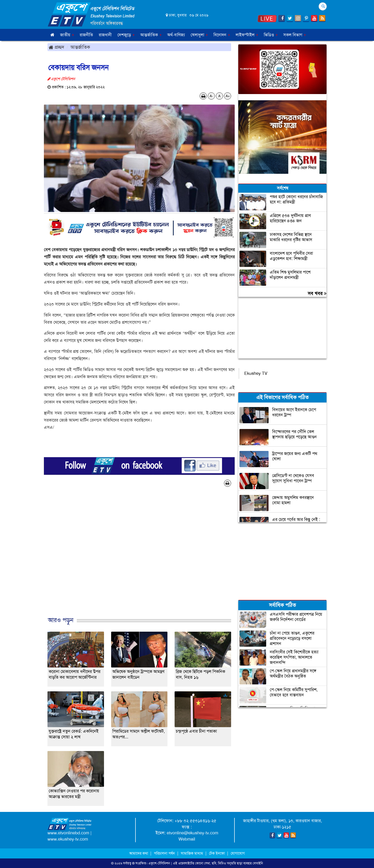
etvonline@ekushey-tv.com (192, 833)
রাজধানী (105, 35)
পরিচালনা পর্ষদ (164, 853)
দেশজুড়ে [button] (126, 35)
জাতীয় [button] (67, 35)
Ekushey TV (256, 373)
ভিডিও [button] (271, 35)
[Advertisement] (139, 557)
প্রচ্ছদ (56, 47)
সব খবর (317, 293)
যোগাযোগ (238, 853)
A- (211, 96)
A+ (228, 96)
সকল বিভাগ (295, 35)
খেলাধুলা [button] (199, 35)
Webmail (187, 839)
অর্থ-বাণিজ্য (176, 35)
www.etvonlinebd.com (68, 833)
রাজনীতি (86, 35)
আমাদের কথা (139, 853)
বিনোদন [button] (222, 35)
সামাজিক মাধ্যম (192, 853)
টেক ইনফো (217, 853)
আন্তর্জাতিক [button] (151, 35)
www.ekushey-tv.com (68, 839)
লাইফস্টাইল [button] (247, 35)
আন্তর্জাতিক (80, 47)
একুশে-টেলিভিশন (159, 863)
